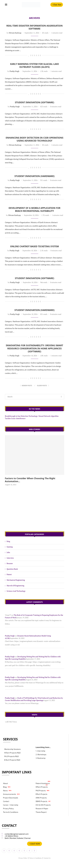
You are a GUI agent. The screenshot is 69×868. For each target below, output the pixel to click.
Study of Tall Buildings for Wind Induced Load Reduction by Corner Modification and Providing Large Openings (34, 699)
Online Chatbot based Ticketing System (34, 246)
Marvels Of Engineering (15, 586)
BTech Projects (41, 794)
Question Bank (12, 569)
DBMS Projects (41, 801)
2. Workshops (41, 754)
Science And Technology (16, 591)
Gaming (10, 547)
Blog (5, 787)
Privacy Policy (8, 809)
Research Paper (42, 809)
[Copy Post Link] (40, 55)
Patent (9, 574)
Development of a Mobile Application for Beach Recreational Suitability (34, 209)
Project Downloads (11, 798)
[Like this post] (29, 55)
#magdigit (22, 865)
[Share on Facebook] (31, 55)
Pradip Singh (14, 71)
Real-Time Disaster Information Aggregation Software (34, 27)
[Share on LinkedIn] (33, 55)
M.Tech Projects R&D (12, 753)
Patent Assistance (43, 783)
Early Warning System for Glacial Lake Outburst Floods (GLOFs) (34, 65)
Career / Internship (11, 805)
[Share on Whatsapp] (36, 55)
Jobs (8, 552)
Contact (6, 801)
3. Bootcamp (41, 758)
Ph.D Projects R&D (11, 756)
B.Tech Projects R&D (12, 760)
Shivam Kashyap (15, 33)
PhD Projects (41, 791)
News (5, 791)
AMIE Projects (41, 798)
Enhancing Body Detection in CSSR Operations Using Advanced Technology (34, 139)
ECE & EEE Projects (43, 805)
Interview (10, 558)
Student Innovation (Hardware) (34, 176)
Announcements (10, 794)
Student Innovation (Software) (35, 102)
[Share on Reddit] (35, 55)
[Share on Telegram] (38, 55)
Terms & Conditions (11, 812)
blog (8, 541)
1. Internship (40, 751)
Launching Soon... (43, 747)
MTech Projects (42, 787)
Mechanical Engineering (16, 580)
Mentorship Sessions (12, 749)
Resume (10, 563)
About (5, 783)
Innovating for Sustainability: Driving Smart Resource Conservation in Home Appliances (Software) (35, 348)
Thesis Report (41, 812)
